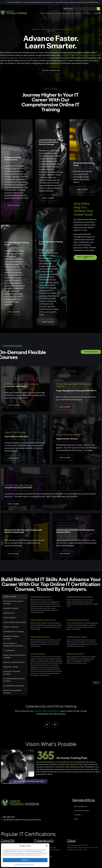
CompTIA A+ (65, 55)
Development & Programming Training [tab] (13, 645)
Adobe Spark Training (75, 654)
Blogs (88, 13)
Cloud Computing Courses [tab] (15, 623)
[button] (47, 846)
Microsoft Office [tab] (11, 667)
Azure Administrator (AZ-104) (77, 847)
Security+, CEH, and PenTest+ (46, 711)
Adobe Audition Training (40, 637)
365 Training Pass (47, 13)
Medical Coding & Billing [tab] (14, 663)
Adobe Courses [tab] (10, 597)
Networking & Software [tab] (14, 686)
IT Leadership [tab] (9, 651)
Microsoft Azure (39, 58)
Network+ (75, 55)
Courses (79, 13)
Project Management (9, 58)
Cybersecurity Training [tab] (13, 632)
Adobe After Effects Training (78, 620)
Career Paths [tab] (9, 613)
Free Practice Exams (64, 13)
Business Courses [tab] (11, 609)
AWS (49, 58)
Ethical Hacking (25, 58)
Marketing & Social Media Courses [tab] (14, 657)
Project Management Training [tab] (13, 692)
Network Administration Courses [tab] (14, 680)
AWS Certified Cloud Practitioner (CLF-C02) (82, 849)
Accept (25, 860)
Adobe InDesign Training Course (43, 620)
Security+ (84, 55)
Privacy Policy (31, 864)
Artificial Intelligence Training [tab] (13, 603)
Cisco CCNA (94, 55)
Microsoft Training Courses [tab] (12, 673)
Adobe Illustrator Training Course (80, 597)
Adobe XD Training (38, 654)
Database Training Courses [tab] (11, 638)
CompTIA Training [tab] (11, 627)
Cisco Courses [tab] (9, 618)
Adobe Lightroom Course (77, 637)
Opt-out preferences (21, 864)
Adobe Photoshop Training (41, 597)
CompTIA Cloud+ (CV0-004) (77, 851)
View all (96, 683)
